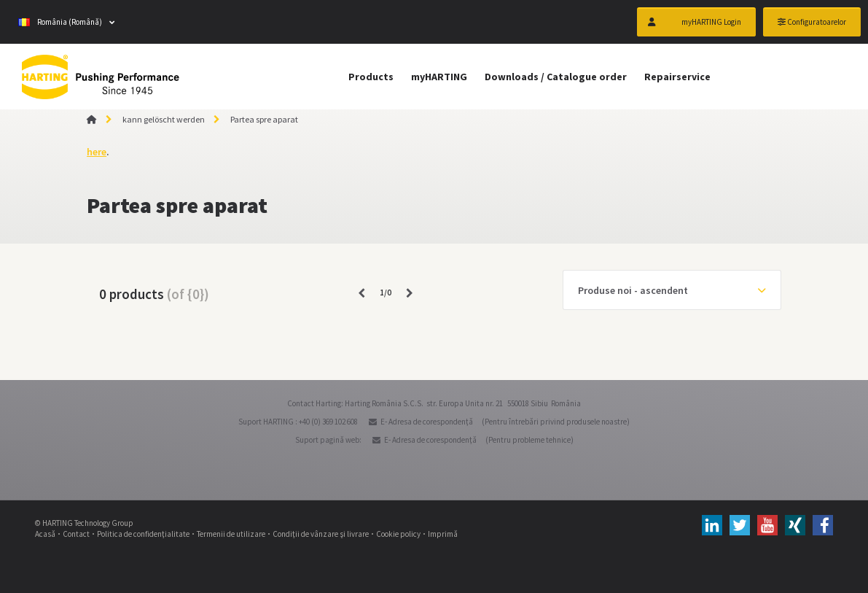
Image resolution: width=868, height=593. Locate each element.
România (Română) (60, 22)
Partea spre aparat (264, 119)
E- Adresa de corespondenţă (427, 422)
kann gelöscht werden (164, 119)
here (97, 152)
